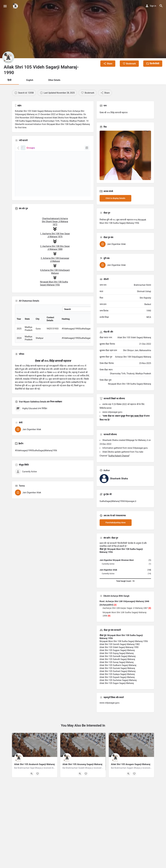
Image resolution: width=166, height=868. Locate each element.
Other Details (54, 80)
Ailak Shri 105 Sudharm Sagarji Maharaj (118, 665)
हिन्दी (9, 80)
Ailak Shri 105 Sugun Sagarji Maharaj (117, 683)
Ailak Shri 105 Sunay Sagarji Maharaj (117, 662)
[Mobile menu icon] (5, 6)
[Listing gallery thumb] (125, 155)
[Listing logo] (8, 57)
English (30, 80)
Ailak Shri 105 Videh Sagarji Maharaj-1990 (119, 647)
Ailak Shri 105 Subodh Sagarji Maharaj (117, 659)
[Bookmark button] (38, 774)
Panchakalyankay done (116, 523)
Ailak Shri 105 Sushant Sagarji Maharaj (118, 671)
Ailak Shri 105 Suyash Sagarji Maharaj (117, 677)
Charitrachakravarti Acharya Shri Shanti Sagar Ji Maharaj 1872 (55, 221)
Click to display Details (115, 198)
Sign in (153, 6)
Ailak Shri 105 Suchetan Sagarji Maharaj (118, 680)
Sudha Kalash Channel (119, 456)
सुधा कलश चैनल (137, 416)
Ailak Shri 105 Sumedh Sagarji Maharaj (118, 656)
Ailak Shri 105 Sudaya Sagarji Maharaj (117, 674)
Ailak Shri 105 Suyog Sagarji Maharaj (117, 653)
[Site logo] (16, 6)
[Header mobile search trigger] (161, 6)
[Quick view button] (32, 774)
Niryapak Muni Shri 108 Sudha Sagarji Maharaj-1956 (124, 641)
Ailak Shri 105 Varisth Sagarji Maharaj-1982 (120, 644)
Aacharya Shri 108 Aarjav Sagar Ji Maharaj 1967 (125, 608)
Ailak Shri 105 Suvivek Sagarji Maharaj (117, 668)
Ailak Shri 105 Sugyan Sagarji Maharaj (117, 650)
